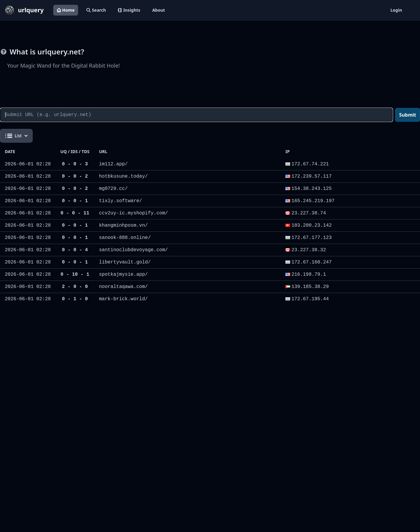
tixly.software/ (121, 201)
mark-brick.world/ (123, 299)
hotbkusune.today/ (123, 176)
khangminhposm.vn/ (123, 225)
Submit (408, 115)
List (16, 136)
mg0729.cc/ (113, 189)
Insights (129, 10)
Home (66, 10)
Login (396, 10)
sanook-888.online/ (125, 238)
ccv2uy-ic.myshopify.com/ (133, 213)
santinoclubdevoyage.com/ (133, 250)
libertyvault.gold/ (125, 262)
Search (96, 10)
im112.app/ (113, 164)
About (159, 10)
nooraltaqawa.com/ (123, 287)
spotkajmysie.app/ (123, 275)
